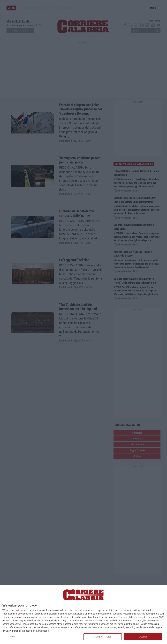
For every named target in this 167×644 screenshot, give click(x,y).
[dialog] (83, 614)
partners (19, 610)
